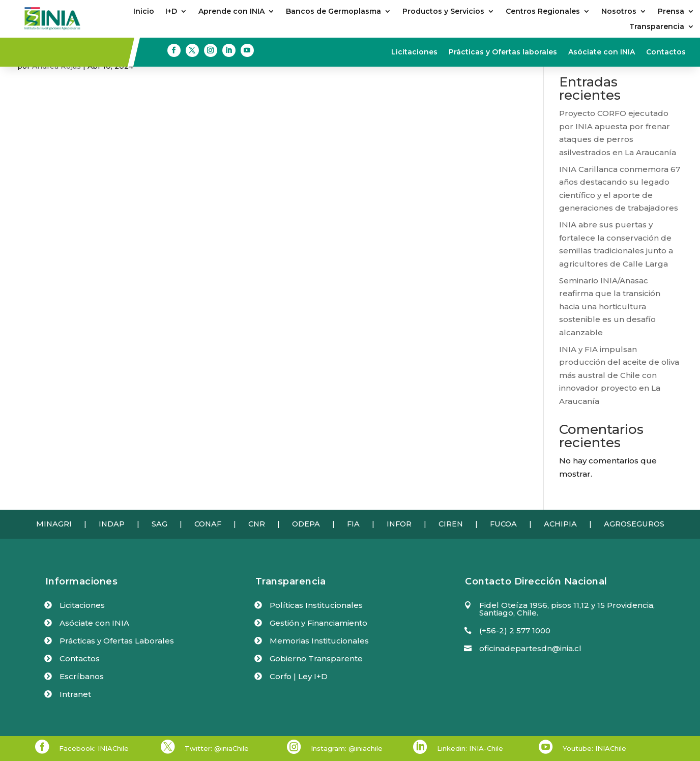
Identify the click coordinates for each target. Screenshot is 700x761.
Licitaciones (414, 52)
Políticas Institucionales (316, 605)
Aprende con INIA (231, 12)
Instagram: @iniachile (347, 748)
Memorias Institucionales (319, 641)
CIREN (451, 524)
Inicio (144, 12)
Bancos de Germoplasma (333, 12)
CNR (257, 524)
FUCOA (503, 524)
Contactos (666, 52)
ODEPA (306, 524)
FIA (353, 524)
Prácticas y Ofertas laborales (503, 52)
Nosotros (619, 12)
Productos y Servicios (443, 12)
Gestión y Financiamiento (318, 623)
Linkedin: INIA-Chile (470, 748)
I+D (171, 12)
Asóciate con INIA (602, 52)
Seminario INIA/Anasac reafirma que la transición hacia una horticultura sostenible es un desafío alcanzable (610, 306)
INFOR (399, 524)
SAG (159, 524)
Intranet (75, 694)
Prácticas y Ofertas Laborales (117, 641)
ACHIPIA (560, 524)
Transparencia (657, 27)
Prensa (671, 12)
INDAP (112, 524)
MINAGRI (54, 524)
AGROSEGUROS (634, 524)
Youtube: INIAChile (594, 748)
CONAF (208, 524)
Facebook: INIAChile (94, 748)
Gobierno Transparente (316, 658)
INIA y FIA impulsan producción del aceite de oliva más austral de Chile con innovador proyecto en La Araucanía (619, 375)
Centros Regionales (543, 12)
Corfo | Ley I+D (299, 676)
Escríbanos (82, 676)
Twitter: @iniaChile (217, 748)
